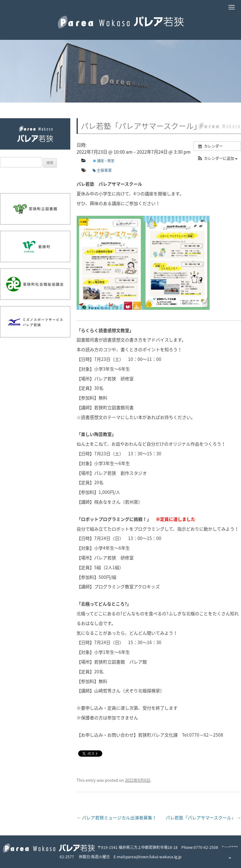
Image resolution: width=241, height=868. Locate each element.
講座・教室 (104, 161)
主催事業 (102, 170)
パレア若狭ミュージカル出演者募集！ (117, 818)
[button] (217, 159)
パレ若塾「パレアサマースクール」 (203, 818)
